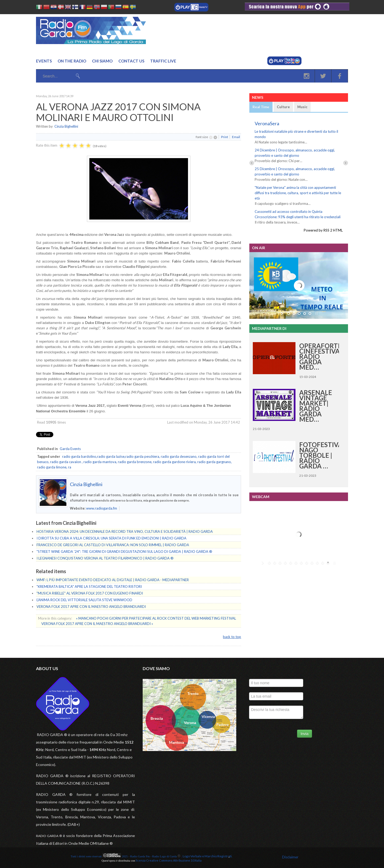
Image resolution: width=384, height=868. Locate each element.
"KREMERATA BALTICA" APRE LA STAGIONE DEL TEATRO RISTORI (89, 587)
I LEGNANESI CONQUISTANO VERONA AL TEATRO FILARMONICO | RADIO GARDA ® (105, 558)
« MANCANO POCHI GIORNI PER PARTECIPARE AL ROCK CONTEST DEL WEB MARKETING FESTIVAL (156, 618)
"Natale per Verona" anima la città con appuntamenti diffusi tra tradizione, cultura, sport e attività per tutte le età (298, 193)
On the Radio (72, 61)
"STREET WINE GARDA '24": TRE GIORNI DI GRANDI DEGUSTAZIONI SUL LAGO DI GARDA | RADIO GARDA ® (124, 552)
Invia (305, 734)
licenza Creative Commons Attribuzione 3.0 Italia (169, 860)
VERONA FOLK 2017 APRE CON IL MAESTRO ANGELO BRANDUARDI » (97, 624)
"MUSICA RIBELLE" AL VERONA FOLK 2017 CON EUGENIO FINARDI (90, 593)
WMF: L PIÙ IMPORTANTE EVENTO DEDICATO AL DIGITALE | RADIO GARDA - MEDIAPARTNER (113, 580)
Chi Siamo (102, 61)
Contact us (131, 61)
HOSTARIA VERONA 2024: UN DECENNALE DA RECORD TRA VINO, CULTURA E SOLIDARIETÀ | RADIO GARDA (125, 531)
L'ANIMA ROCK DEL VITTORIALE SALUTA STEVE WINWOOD (84, 600)
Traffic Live (163, 61)
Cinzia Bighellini (66, 126)
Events (44, 61)
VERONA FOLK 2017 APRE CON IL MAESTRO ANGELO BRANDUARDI (91, 607)
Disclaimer (290, 857)
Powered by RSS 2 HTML (323, 230)
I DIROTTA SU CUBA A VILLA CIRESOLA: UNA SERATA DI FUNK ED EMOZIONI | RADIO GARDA (111, 538)
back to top (232, 637)
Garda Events (70, 449)
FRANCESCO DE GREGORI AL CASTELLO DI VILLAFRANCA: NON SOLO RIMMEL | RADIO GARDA (113, 545)
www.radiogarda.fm (102, 508)
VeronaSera (267, 123)
